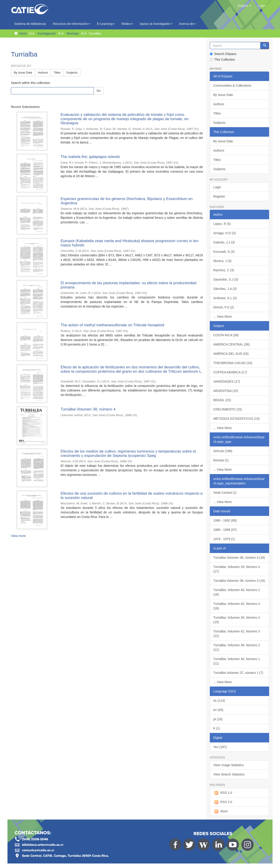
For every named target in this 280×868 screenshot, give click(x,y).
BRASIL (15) (222, 400)
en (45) (218, 710)
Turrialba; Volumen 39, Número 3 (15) (237, 620)
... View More (223, 317)
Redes (127, 24)
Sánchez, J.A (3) (225, 289)
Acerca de (187, 24)
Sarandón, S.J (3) (226, 279)
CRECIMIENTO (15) (228, 409)
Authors (43, 73)
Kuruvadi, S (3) (224, 252)
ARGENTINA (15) (226, 391)
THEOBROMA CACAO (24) (233, 363)
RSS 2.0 (223, 802)
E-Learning (106, 24)
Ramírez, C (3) (224, 270)
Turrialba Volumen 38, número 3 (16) (239, 581)
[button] (244, 6)
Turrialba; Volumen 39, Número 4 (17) (237, 569)
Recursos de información (71, 24)
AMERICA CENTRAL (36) (232, 344)
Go (98, 91)
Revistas (73, 33)
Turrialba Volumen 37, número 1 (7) (238, 673)
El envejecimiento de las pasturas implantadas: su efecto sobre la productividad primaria (128, 285)
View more (18, 536)
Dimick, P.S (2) (224, 307)
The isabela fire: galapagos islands (90, 157)
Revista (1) (221, 460)
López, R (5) (222, 224)
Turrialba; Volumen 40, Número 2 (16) (237, 592)
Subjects (72, 73)
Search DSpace (223, 54)
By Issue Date (23, 73)
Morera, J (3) (222, 261)
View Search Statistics (229, 774)
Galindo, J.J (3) (224, 242)
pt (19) (218, 719)
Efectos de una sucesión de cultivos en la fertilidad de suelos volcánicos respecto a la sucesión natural (132, 496)
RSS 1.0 (223, 793)
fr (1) (217, 728)
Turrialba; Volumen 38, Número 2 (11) (237, 647)
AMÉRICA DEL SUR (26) (231, 354)
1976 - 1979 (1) (224, 539)
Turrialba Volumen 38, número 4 (88, 409)
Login (217, 187)
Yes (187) (220, 747)
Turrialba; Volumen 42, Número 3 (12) (237, 634)
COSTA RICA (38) (226, 335)
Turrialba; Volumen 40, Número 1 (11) (237, 661)
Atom (221, 811)
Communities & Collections (232, 86)
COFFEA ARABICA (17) (230, 372)
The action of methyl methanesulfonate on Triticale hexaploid (112, 325)
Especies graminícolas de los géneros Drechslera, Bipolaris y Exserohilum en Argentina (127, 201)
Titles (57, 73)
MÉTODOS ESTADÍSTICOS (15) (237, 419)
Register (219, 196)
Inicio (23, 33)
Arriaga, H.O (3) (225, 233)
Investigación (47, 33)
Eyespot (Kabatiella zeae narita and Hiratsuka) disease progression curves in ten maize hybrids (129, 243)
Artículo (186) (223, 451)
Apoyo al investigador (156, 24)
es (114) (219, 701)
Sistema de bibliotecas (30, 24)
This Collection (222, 60)
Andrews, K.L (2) (225, 298)
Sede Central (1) (225, 493)
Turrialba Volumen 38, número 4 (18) (239, 558)
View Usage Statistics (229, 765)
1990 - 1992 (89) (225, 520)
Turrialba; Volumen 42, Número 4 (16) (237, 606)
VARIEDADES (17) (227, 382)
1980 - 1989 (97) (225, 530)
